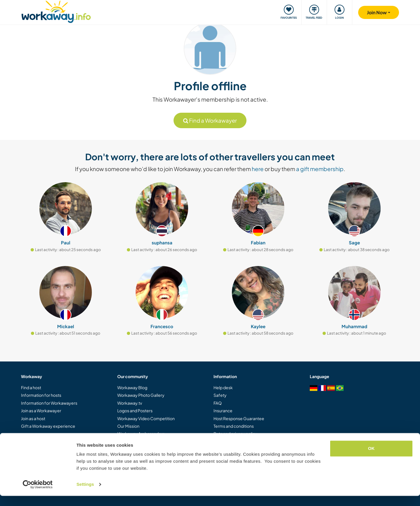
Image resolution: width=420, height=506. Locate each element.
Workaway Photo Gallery (141, 395)
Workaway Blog (132, 387)
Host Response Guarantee (239, 418)
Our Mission (128, 426)
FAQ (218, 403)
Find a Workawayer (210, 120)
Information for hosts (41, 395)
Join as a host (33, 418)
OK (371, 459)
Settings (85, 494)
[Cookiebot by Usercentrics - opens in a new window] (38, 495)
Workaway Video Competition (146, 418)
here (258, 169)
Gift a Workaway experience (48, 426)
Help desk (223, 387)
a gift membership (320, 169)
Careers (125, 441)
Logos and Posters (135, 411)
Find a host (31, 387)
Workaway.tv (130, 403)
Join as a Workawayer (41, 411)
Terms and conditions (234, 426)
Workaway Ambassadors (141, 434)
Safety (220, 395)
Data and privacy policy (235, 434)
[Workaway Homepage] (56, 11)
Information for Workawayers (49, 403)
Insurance (223, 411)
